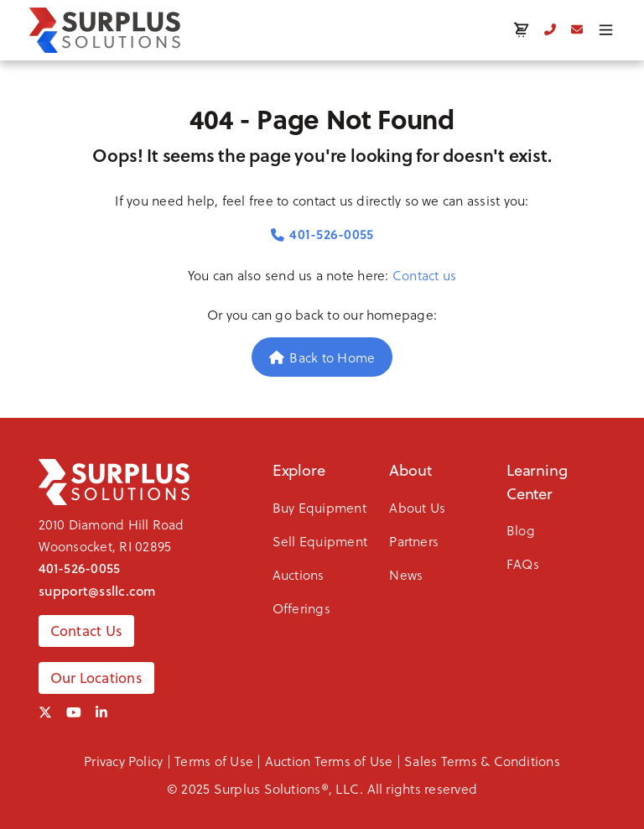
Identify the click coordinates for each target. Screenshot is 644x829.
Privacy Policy (123, 761)
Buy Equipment (319, 507)
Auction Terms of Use (329, 761)
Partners (414, 541)
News (406, 574)
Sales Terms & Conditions (482, 761)
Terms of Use (214, 761)
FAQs (523, 563)
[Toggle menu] (606, 30)
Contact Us (87, 631)
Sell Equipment (320, 541)
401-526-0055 (322, 234)
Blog (521, 530)
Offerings (301, 608)
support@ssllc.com (98, 591)
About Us (417, 507)
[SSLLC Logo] (105, 30)
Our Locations (96, 678)
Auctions (299, 574)
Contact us (424, 275)
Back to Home (322, 357)
